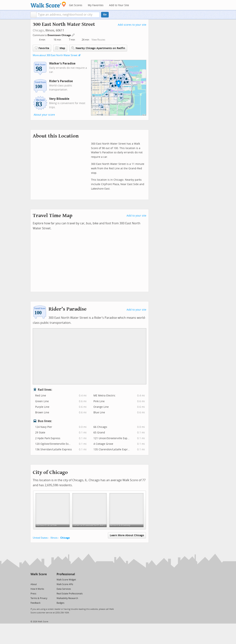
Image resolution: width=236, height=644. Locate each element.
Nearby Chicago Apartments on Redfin (98, 48)
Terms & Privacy (39, 598)
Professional (66, 574)
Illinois (54, 538)
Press (33, 594)
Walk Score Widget (66, 580)
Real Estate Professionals (70, 594)
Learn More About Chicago (127, 535)
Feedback (35, 603)
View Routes (98, 40)
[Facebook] (38, 579)
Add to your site (136, 216)
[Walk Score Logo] (48, 5)
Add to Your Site (119, 5)
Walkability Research (67, 598)
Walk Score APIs (65, 584)
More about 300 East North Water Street (55, 55)
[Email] (44, 579)
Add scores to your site (132, 25)
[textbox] (68, 15)
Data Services (64, 589)
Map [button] (60, 48)
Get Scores (76, 5)
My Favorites (96, 5)
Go (105, 15)
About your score (44, 115)
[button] (33, 15)
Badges (60, 603)
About (34, 584)
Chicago (38, 30)
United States (40, 538)
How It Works (37, 589)
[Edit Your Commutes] (73, 35)
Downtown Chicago (59, 35)
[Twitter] (33, 579)
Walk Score (39, 574)
